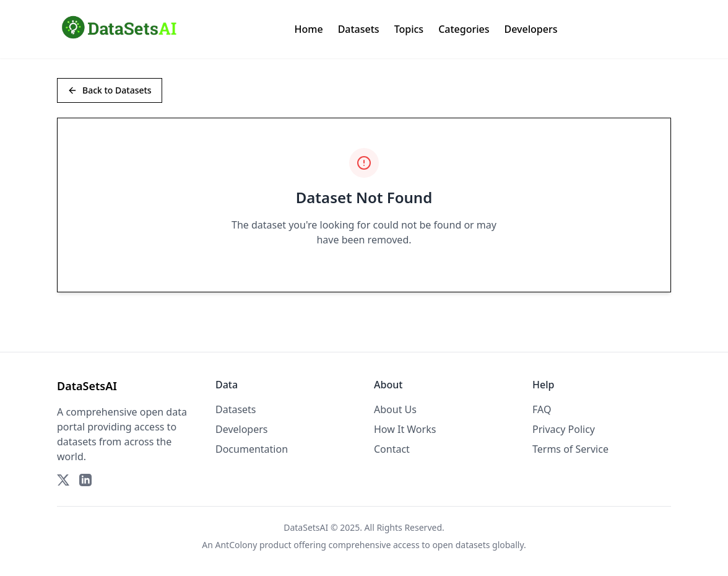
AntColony (236, 545)
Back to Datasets (110, 90)
